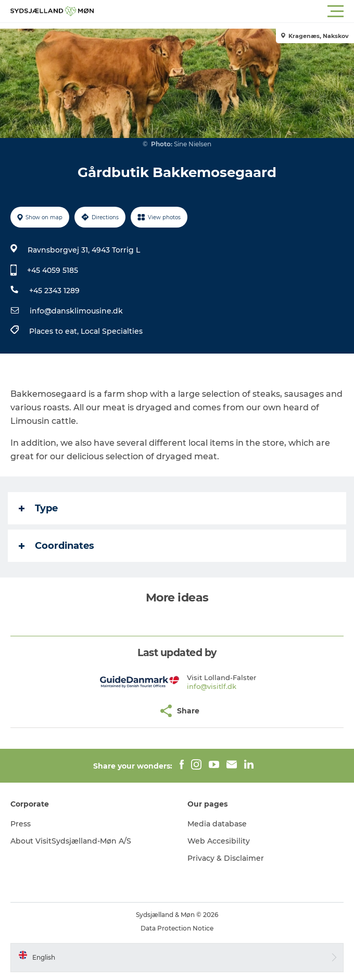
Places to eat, (55, 331)
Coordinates (56, 546)
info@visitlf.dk (212, 686)
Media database (217, 824)
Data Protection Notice (177, 928)
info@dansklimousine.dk (76, 311)
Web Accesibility (219, 841)
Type (38, 508)
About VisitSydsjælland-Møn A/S (71, 841)
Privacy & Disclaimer (226, 858)
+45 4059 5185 (53, 270)
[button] (224, 11)
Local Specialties (112, 331)
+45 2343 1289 (54, 291)
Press (21, 824)
